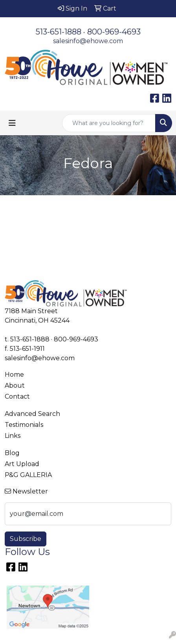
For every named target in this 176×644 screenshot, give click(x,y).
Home (14, 375)
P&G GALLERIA (28, 475)
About (15, 385)
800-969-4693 (114, 32)
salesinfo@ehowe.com (88, 41)
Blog (12, 453)
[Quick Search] (109, 123)
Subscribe (26, 539)
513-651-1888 (59, 32)
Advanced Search (32, 414)
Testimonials (24, 425)
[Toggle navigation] (12, 123)
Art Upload (22, 464)
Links (13, 436)
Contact (17, 396)
